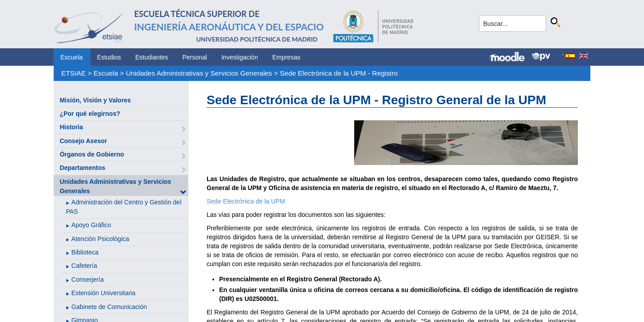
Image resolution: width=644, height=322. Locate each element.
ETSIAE (74, 73)
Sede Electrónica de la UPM (246, 201)
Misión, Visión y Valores (95, 100)
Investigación (240, 57)
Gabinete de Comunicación (109, 307)
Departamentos (82, 168)
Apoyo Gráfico (91, 225)
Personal (195, 57)
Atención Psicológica (100, 239)
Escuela (72, 57)
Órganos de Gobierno (92, 154)
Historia (71, 127)
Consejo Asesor (83, 141)
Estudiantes (152, 57)
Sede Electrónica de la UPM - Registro (339, 73)
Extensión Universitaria (104, 293)
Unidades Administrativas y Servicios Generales (199, 73)
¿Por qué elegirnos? (90, 114)
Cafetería (85, 266)
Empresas (286, 57)
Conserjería (88, 280)
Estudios (109, 57)
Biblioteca (85, 252)
